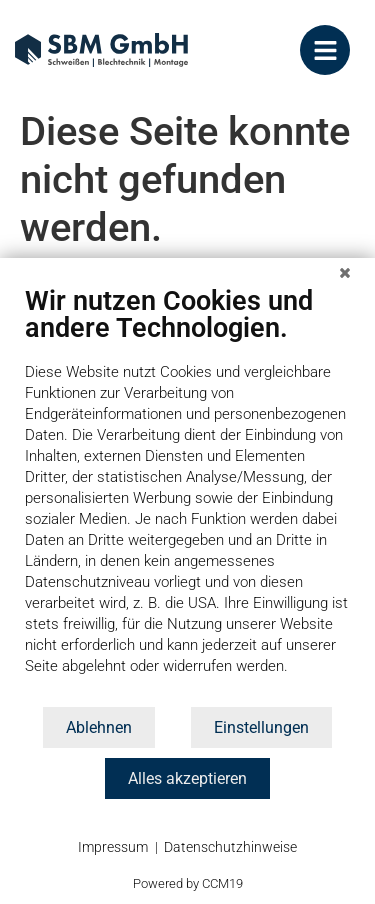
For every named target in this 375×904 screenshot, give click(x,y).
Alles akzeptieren (187, 778)
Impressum (113, 847)
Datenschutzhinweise (230, 847)
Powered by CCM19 (188, 883)
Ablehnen (99, 727)
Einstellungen (261, 727)
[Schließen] (345, 272)
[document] (187, 494)
